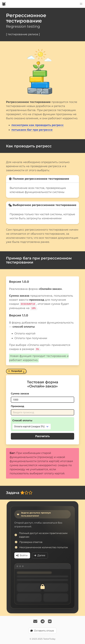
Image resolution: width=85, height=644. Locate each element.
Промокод (17, 406)
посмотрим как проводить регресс (38, 125)
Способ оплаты (22, 420)
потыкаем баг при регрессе (32, 130)
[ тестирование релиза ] (23, 34)
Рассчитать (43, 436)
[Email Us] (35, 621)
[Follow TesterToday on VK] (50, 621)
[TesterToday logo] (4, 4)
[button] (81, 4)
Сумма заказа (20, 393)
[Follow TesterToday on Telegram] (43, 621)
